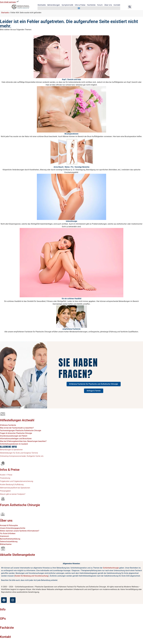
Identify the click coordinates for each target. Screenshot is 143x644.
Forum (101, 5)
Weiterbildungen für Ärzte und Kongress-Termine (19, 453)
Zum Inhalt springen (9, 2)
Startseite (40, 5)
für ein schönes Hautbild (72, 299)
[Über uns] (3, 514)
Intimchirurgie (72, 221)
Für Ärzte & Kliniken (8, 533)
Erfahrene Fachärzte (8, 425)
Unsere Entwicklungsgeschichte (13, 528)
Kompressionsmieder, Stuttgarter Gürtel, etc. (26, 456)
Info (3, 609)
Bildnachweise (6, 544)
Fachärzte (92, 5)
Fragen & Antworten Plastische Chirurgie (16, 433)
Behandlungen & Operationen (11, 450)
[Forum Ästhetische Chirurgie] (3, 499)
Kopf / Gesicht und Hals (71, 79)
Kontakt (118, 5)
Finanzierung (5, 478)
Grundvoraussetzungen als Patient (14, 436)
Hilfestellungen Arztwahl (17, 420)
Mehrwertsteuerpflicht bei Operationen (15, 488)
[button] (79, 8)
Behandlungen (53, 5)
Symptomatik (67, 5)
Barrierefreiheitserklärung (10, 539)
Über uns (6, 521)
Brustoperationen (71, 134)
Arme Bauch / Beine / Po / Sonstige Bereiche (71, 167)
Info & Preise (80, 5)
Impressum (5, 536)
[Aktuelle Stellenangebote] (3, 548)
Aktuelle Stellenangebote (17, 555)
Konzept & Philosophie (9, 525)
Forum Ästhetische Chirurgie (20, 505)
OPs (3, 619)
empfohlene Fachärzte (71, 329)
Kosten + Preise (6, 475)
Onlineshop (4, 456)
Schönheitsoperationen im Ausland (14, 444)
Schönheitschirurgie (111, 568)
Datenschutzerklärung (9, 542)
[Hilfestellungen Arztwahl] (3, 414)
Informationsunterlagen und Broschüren (16, 439)
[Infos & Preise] (3, 463)
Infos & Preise (10, 470)
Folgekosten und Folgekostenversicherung (17, 481)
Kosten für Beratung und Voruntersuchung (31, 576)
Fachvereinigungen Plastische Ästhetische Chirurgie (21, 431)
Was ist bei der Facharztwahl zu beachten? (17, 428)
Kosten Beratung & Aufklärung (12, 485)
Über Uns (109, 5)
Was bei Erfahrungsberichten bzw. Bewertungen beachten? (23, 441)
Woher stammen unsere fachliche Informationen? (20, 531)
